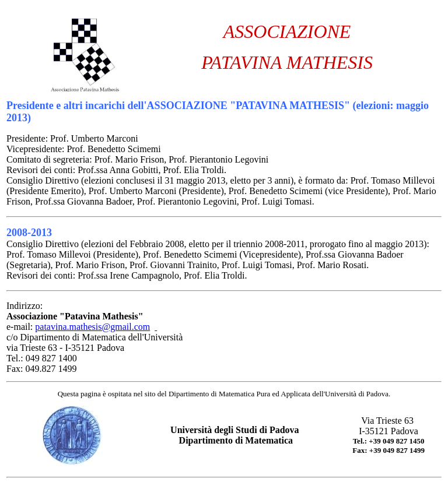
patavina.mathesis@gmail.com (92, 327)
